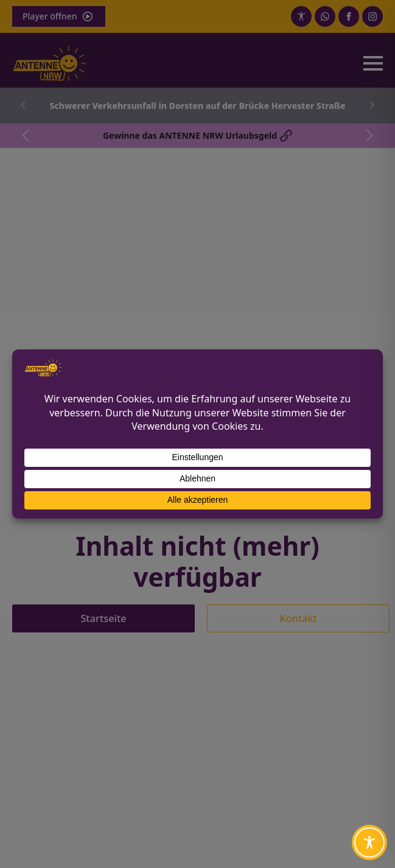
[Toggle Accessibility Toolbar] (369, 842)
